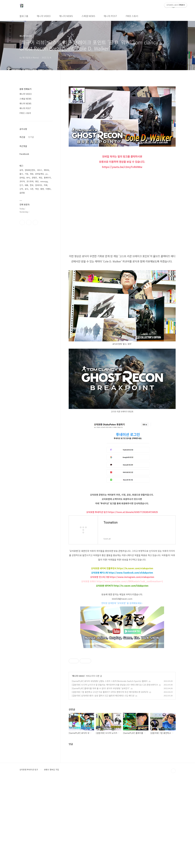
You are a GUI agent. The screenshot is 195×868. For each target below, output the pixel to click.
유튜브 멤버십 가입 (51, 858)
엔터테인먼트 (30, 170)
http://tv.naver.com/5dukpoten (131, 586)
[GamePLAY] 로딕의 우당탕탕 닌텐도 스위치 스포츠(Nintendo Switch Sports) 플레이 (110, 769)
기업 (26, 174)
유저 (21, 170)
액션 (37, 189)
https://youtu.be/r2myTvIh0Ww (122, 167)
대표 (26, 185)
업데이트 (39, 185)
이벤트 (48, 189)
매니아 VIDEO (44, 16)
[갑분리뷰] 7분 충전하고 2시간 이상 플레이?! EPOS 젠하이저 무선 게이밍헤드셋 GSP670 (110, 780)
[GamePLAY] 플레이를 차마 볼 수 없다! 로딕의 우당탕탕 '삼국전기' (101, 777)
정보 (32, 174)
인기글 (31, 137)
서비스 (39, 170)
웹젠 (42, 189)
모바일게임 (39, 174)
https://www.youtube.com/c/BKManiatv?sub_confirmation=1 (130, 581)
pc (47, 174)
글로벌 (22, 193)
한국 (32, 185)
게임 (40, 178)
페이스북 (22, 222)
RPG (28, 178)
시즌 (32, 189)
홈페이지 (47, 178)
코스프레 (30, 181)
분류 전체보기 (25, 89)
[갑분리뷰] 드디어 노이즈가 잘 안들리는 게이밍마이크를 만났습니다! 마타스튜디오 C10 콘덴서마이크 (115, 773)
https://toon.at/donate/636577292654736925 (133, 512)
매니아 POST (110, 16)
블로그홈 (24, 16)
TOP (173, 859)
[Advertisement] (122, 671)
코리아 (22, 181)
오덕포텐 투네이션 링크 (29, 858)
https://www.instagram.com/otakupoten (132, 577)
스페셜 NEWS (88, 16)
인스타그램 (29, 222)
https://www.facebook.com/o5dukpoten (131, 573)
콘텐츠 (34, 178)
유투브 (35, 222)
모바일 (22, 178)
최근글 (22, 137)
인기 (21, 185)
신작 (21, 189)
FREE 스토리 (132, 16)
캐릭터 (46, 170)
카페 (46, 185)
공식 (26, 189)
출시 (21, 174)
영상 (37, 181)
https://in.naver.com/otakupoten (135, 568)
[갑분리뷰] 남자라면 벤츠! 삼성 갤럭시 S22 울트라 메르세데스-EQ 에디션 (103, 784)
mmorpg (44, 181)
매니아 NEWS (66, 16)
